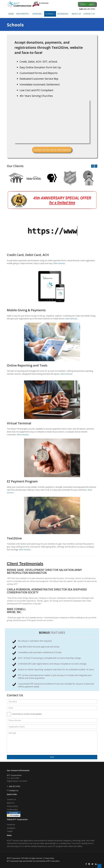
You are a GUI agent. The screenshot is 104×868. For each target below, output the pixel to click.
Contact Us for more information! (52, 150)
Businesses (63, 14)
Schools (50, 14)
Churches (37, 14)
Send (52, 757)
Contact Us (89, 14)
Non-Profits (23, 14)
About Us (76, 14)
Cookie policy (12, 809)
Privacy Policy (49, 858)
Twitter (10, 831)
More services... (60, 263)
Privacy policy (12, 806)
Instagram (11, 828)
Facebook (11, 825)
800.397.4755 (15, 786)
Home (11, 14)
